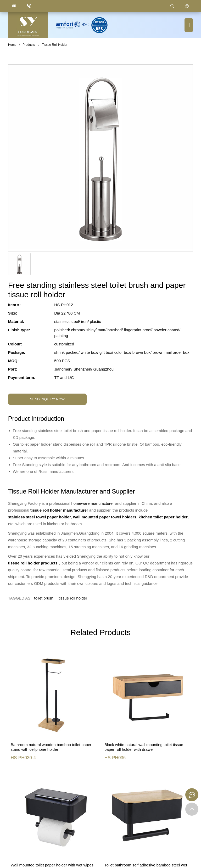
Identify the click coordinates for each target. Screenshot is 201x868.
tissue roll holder (73, 598)
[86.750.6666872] (29, 6)
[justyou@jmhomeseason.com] (14, 6)
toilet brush (44, 598)
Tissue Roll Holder (55, 45)
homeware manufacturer (93, 503)
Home (12, 45)
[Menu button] (189, 25)
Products (29, 45)
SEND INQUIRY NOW (47, 399)
